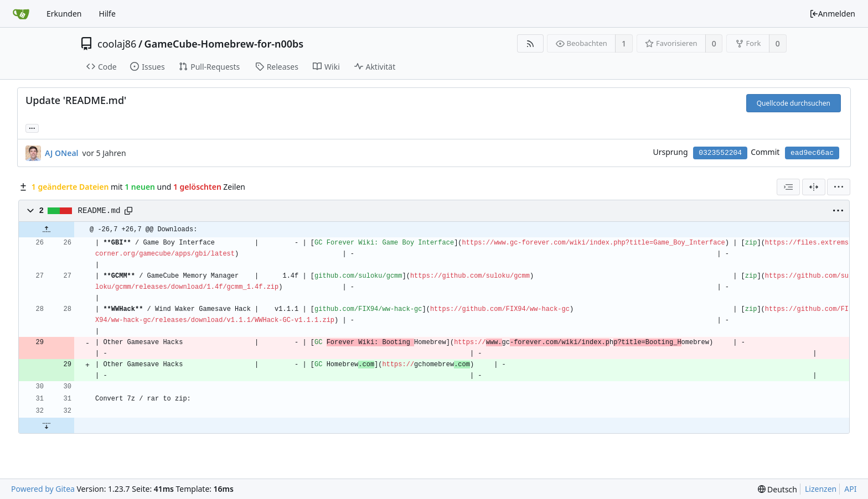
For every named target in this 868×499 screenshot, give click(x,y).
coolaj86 (117, 44)
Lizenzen (821, 489)
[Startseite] (21, 14)
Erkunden (64, 14)
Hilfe (107, 14)
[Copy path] (128, 211)
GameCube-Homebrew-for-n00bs (224, 44)
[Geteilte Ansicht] (814, 187)
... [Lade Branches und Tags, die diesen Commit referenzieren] (32, 128)
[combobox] (788, 187)
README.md (99, 211)
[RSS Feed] (530, 43)
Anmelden (832, 14)
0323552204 (720, 153)
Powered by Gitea (43, 489)
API (850, 489)
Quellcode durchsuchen (794, 103)
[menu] (839, 187)
